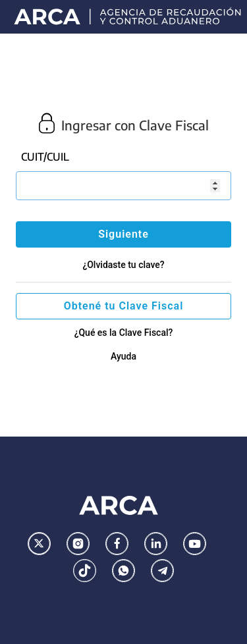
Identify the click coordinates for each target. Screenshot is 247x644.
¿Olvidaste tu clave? (123, 265)
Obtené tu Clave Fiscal (124, 306)
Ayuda (123, 356)
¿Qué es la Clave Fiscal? (124, 333)
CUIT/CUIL (45, 157)
